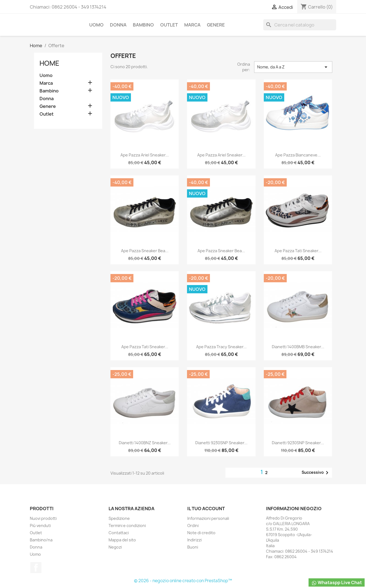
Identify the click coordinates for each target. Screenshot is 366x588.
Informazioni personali (208, 518)
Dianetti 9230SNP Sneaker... (221, 443)
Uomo (96, 25)
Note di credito (201, 533)
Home (49, 63)
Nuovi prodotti (43, 518)
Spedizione (119, 518)
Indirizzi (194, 540)
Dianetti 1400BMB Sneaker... (298, 347)
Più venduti (40, 526)
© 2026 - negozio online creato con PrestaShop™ (183, 581)
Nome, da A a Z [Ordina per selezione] (293, 67)
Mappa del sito (122, 540)
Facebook (36, 568)
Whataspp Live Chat (337, 583)
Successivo (316, 473)
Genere (216, 25)
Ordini (193, 526)
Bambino (143, 25)
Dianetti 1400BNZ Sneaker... (145, 443)
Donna (118, 25)
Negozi (115, 547)
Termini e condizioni (127, 526)
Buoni (193, 547)
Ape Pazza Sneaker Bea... (145, 251)
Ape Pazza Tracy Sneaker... (221, 347)
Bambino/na (41, 540)
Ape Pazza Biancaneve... (298, 155)
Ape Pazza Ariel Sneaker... (145, 155)
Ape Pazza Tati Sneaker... (298, 251)
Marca (192, 25)
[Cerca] (300, 25)
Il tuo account (206, 509)
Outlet (169, 25)
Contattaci (119, 533)
